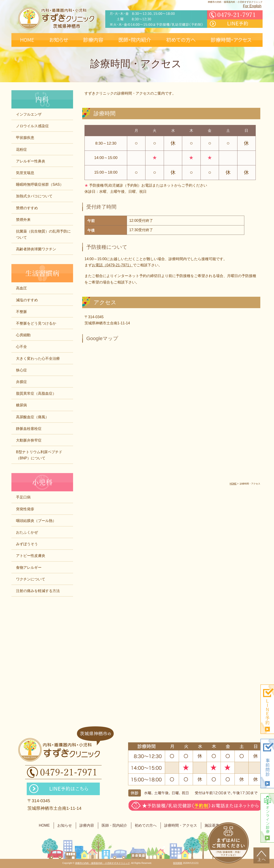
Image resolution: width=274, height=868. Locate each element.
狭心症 (21, 370)
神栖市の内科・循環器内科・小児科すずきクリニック (103, 863)
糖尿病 (21, 405)
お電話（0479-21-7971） (112, 265)
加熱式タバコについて (34, 196)
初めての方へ (146, 825)
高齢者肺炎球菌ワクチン (36, 249)
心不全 (21, 347)
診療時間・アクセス (181, 825)
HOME (44, 825)
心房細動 (23, 335)
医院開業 (178, 863)
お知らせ (65, 825)
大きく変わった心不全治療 (38, 359)
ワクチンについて (31, 579)
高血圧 (21, 288)
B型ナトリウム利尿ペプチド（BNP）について (39, 455)
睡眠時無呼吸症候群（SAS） (40, 184)
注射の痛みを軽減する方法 (38, 591)
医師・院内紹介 (114, 825)
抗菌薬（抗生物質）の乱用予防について (43, 234)
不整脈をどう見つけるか (36, 323)
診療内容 (87, 825)
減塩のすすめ (27, 300)
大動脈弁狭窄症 (29, 440)
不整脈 (21, 312)
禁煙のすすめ (27, 208)
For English (252, 6)
